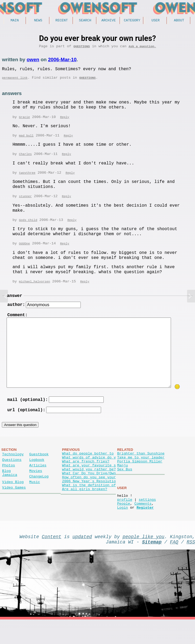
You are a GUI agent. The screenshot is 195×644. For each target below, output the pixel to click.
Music (35, 499)
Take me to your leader (141, 470)
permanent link (15, 81)
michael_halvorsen (35, 288)
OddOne (25, 249)
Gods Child (28, 226)
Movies (36, 486)
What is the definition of (89, 505)
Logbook (37, 472)
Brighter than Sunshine (141, 465)
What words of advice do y (89, 470)
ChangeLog (39, 492)
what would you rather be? (89, 485)
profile (125, 518)
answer (15, 302)
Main (15, 21)
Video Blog (13, 499)
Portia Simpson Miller (140, 475)
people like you (144, 559)
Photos (9, 479)
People (124, 524)
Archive (109, 21)
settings (147, 518)
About (179, 21)
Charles (25, 159)
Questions (82, 48)
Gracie (25, 121)
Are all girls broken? (85, 510)
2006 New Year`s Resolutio (89, 500)
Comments (143, 524)
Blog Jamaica (10, 488)
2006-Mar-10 (62, 61)
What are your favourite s (89, 480)
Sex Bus (125, 485)
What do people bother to (88, 465)
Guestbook (39, 466)
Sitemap (152, 565)
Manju (123, 480)
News (38, 21)
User (156, 21)
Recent (62, 21)
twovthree (27, 178)
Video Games (14, 505)
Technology (13, 466)
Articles (38, 479)
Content (51, 559)
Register (145, 529)
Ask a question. (142, 48)
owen (33, 61)
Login (123, 529)
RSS (191, 565)
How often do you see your (89, 495)
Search (85, 21)
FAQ (174, 565)
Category (132, 21)
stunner (25, 202)
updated (82, 559)
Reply (65, 121)
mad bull (26, 140)
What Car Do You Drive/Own (89, 490)
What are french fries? (86, 475)
